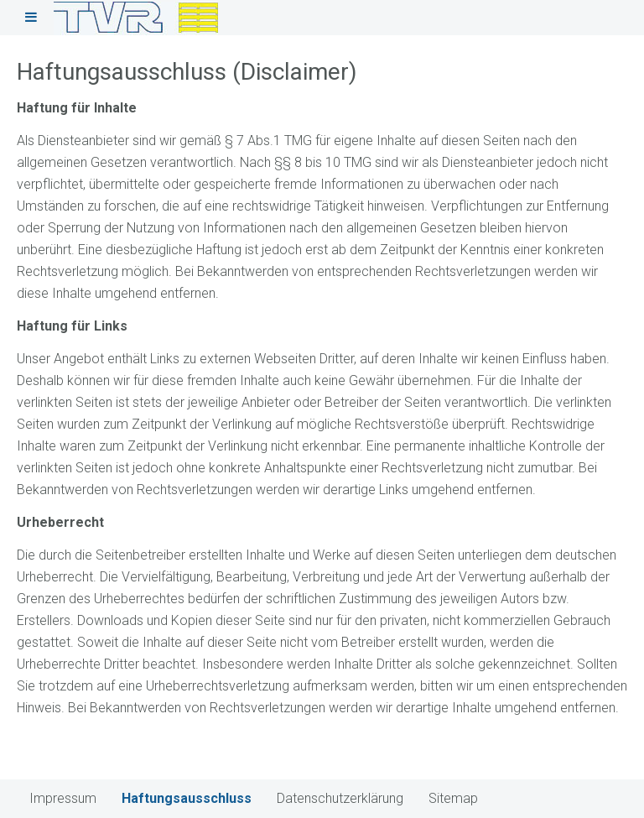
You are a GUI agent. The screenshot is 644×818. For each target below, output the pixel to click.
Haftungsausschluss (187, 798)
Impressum (63, 798)
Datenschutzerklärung (340, 798)
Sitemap (453, 798)
